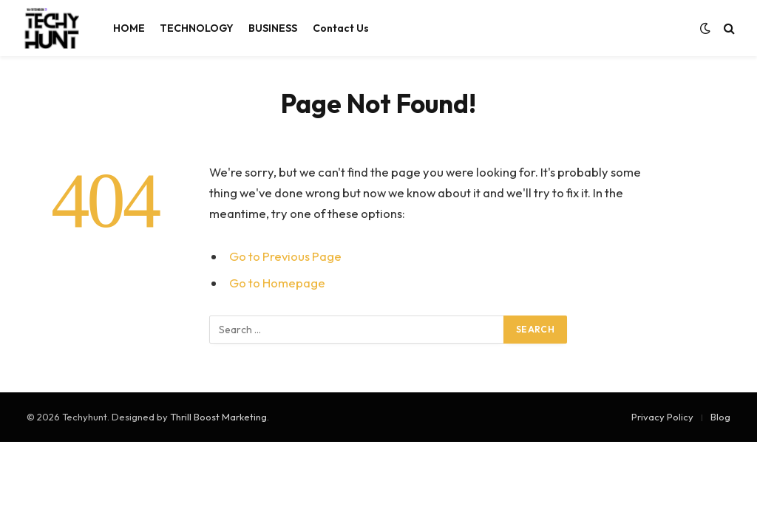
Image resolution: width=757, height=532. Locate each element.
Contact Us (341, 28)
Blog (720, 417)
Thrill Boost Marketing (218, 417)
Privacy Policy (662, 417)
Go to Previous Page (285, 256)
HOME (129, 28)
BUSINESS (273, 28)
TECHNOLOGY (197, 28)
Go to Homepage (277, 283)
